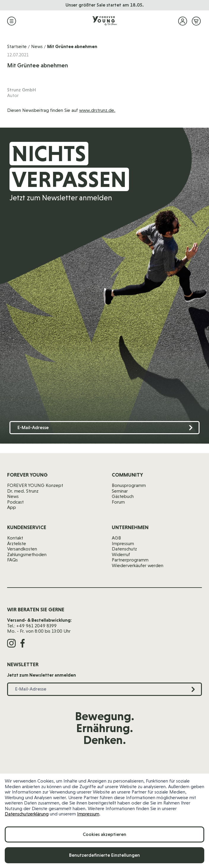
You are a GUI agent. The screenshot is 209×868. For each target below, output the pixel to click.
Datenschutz (124, 549)
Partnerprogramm (130, 560)
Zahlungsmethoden (27, 554)
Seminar (120, 491)
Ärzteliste (17, 544)
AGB (116, 538)
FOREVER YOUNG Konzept (35, 485)
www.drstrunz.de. (97, 110)
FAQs (12, 560)
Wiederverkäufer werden (138, 565)
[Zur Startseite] (105, 21)
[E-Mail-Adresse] (104, 428)
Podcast (15, 502)
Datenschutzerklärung (27, 814)
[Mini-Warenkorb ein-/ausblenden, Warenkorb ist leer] (196, 21)
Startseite (17, 46)
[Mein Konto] (183, 21)
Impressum (88, 814)
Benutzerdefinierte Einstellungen (104, 855)
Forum (118, 502)
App (12, 507)
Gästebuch (123, 496)
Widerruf (121, 554)
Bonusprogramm (129, 485)
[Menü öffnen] (12, 21)
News (37, 46)
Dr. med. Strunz (23, 491)
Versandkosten (22, 549)
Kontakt (15, 538)
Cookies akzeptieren (104, 834)
